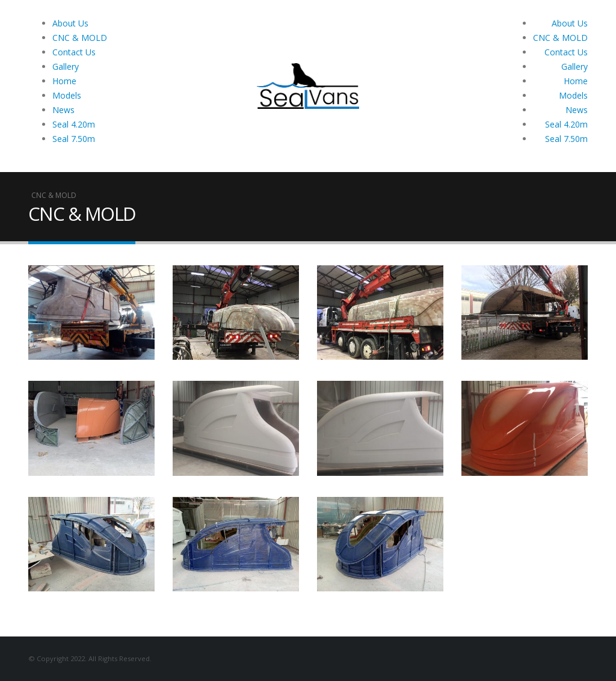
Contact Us (74, 52)
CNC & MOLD (80, 38)
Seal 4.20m (74, 124)
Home (64, 81)
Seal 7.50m (74, 139)
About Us (70, 23)
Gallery (66, 66)
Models (67, 95)
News (63, 110)
